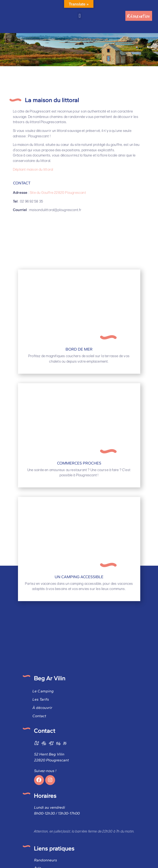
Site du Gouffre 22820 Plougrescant (58, 193)
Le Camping (43, 691)
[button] (80, 16)
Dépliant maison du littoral (33, 170)
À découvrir (42, 708)
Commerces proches (79, 463)
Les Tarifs (41, 699)
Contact (39, 716)
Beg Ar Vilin (50, 678)
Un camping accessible (79, 577)
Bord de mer (79, 349)
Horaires (45, 796)
